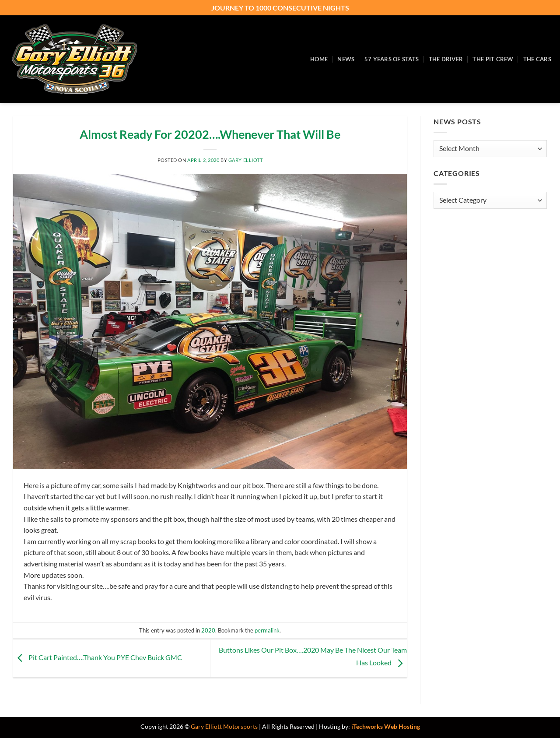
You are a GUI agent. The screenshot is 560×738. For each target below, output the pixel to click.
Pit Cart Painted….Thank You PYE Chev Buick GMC (98, 657)
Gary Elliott (246, 160)
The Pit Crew (493, 59)
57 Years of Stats (392, 59)
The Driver (446, 59)
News (346, 59)
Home (319, 59)
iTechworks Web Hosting (386, 726)
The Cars (537, 59)
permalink (267, 630)
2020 (208, 630)
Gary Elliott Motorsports (224, 726)
